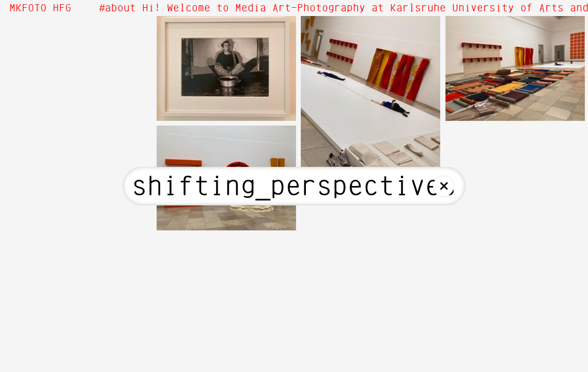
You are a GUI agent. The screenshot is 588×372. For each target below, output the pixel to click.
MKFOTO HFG (40, 8)
